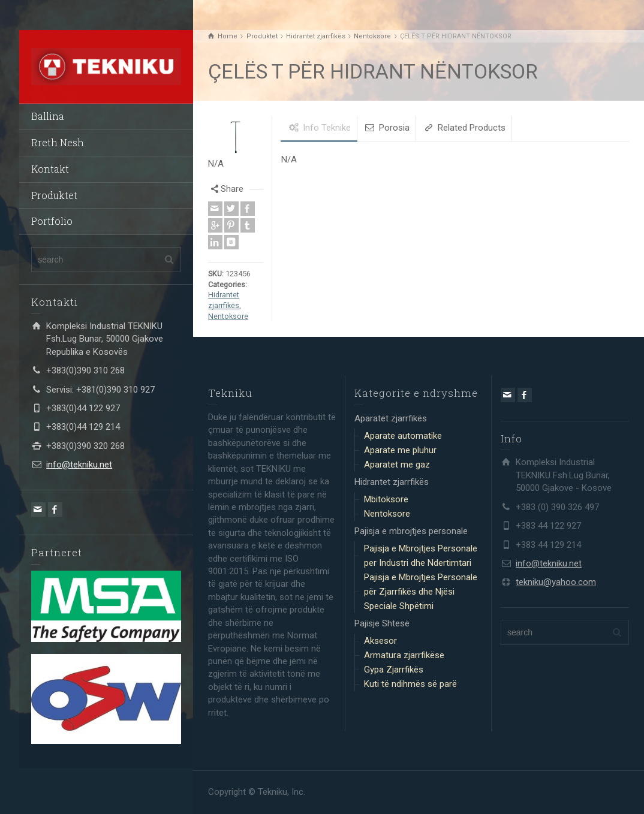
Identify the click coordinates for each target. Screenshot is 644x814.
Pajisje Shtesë (382, 623)
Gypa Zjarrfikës (394, 670)
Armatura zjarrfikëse (404, 655)
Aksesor (380, 641)
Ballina (48, 116)
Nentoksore (228, 316)
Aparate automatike (403, 436)
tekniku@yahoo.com (556, 582)
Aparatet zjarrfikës (391, 418)
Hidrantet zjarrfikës (392, 482)
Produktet (54, 195)
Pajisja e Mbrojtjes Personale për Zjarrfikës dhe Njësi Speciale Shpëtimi (421, 592)
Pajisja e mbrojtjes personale (411, 531)
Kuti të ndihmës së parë (410, 684)
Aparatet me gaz (397, 465)
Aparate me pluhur (400, 450)
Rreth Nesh (58, 142)
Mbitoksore (386, 499)
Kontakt (50, 169)
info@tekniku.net (79, 465)
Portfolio (52, 221)
